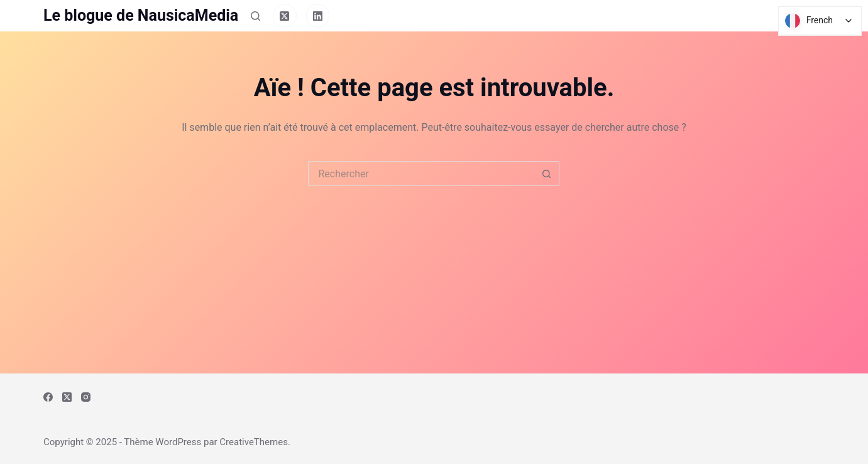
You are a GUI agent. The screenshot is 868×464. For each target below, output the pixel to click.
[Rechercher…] (421, 174)
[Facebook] (48, 397)
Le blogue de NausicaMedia (141, 15)
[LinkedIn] (318, 16)
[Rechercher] (255, 16)
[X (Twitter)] (285, 16)
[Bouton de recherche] (547, 174)
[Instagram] (86, 397)
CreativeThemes (254, 442)
